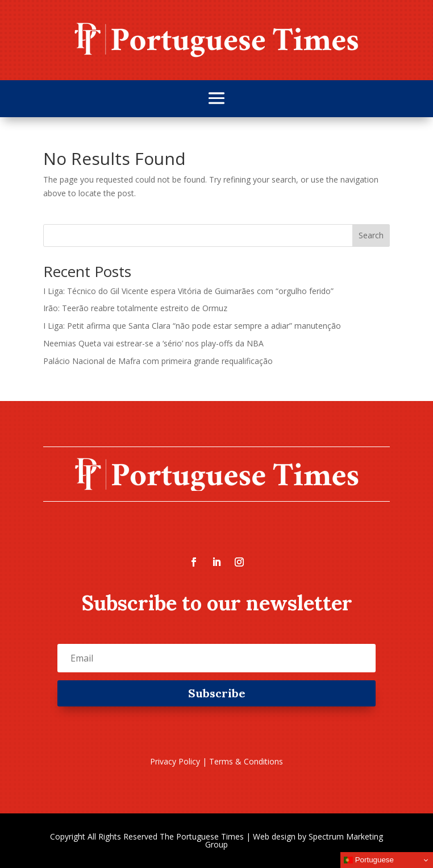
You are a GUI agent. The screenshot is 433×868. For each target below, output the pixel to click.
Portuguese (369, 860)
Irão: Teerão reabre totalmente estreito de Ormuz (135, 308)
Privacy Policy (175, 761)
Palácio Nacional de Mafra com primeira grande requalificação (158, 361)
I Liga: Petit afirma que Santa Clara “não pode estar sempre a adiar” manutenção (192, 326)
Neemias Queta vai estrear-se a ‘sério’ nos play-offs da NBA (153, 343)
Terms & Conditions (246, 761)
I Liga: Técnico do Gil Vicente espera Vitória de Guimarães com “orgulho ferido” (188, 291)
